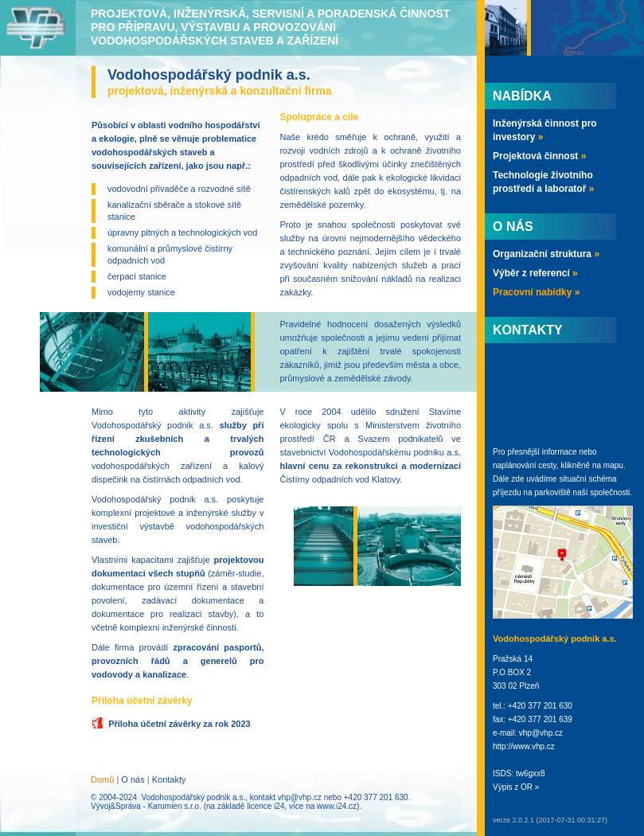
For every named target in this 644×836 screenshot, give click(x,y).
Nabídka (522, 96)
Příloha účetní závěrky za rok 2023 (180, 724)
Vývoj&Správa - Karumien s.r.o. (146, 806)
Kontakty (169, 779)
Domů (102, 779)
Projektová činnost (539, 156)
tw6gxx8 (531, 773)
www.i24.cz (337, 806)
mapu (613, 465)
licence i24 (265, 806)
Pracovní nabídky (536, 292)
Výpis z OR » (516, 787)
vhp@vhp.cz (300, 797)
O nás (133, 779)
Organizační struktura (546, 254)
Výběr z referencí (535, 273)
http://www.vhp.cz (524, 746)
